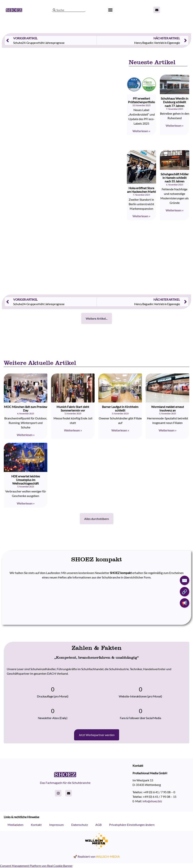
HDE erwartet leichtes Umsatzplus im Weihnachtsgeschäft (26, 480)
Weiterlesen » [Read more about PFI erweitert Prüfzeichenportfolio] (141, 131)
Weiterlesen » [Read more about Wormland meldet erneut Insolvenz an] (168, 430)
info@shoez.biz (152, 801)
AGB (98, 825)
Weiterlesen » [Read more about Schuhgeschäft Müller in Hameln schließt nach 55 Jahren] (175, 210)
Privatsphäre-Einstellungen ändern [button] (132, 825)
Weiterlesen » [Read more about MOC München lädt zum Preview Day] (26, 435)
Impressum (56, 825)
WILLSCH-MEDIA (108, 856)
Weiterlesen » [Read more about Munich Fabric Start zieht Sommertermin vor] (73, 430)
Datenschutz (80, 825)
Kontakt (36, 825)
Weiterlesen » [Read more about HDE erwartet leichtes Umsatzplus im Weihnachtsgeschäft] (26, 503)
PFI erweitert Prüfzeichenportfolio (141, 100)
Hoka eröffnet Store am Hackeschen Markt (141, 190)
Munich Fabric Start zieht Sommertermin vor (73, 408)
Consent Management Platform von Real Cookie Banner (36, 866)
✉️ (185, 580)
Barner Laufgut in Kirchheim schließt (120, 408)
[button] (110, 10)
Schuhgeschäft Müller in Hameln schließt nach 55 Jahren (175, 178)
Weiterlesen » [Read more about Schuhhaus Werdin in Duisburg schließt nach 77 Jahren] (175, 125)
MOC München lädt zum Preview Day (26, 408)
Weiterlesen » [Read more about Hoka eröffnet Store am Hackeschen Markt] (141, 216)
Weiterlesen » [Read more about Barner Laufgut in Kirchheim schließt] (120, 430)
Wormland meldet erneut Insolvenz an (168, 408)
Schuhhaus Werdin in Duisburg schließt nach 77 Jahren (175, 102)
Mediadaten (15, 825)
